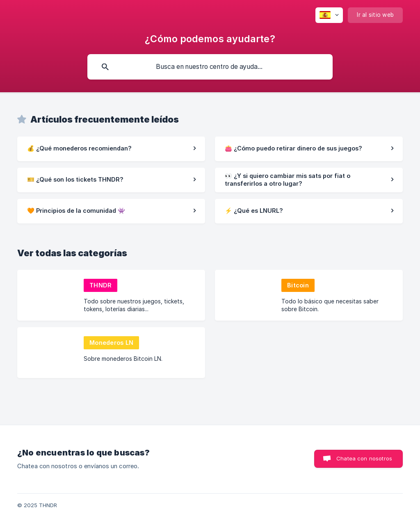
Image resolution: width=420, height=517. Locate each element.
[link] (111, 149)
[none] (329, 15)
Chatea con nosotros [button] (364, 458)
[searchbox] (210, 67)
